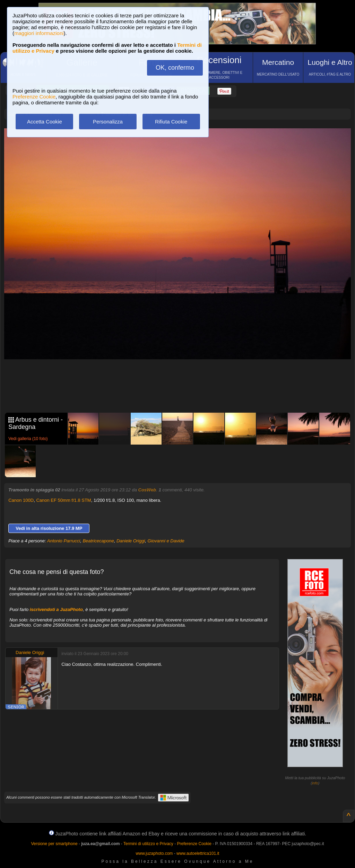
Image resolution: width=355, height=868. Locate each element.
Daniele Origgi (131, 541)
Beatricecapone (98, 541)
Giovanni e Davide (166, 541)
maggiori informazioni (39, 33)
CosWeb (147, 490)
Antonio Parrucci (64, 541)
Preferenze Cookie (34, 97)
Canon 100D (21, 500)
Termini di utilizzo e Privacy (148, 844)
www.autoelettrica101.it (198, 853)
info (315, 783)
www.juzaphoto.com (154, 853)
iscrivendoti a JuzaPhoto (56, 609)
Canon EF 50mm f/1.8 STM (63, 500)
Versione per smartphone (54, 844)
